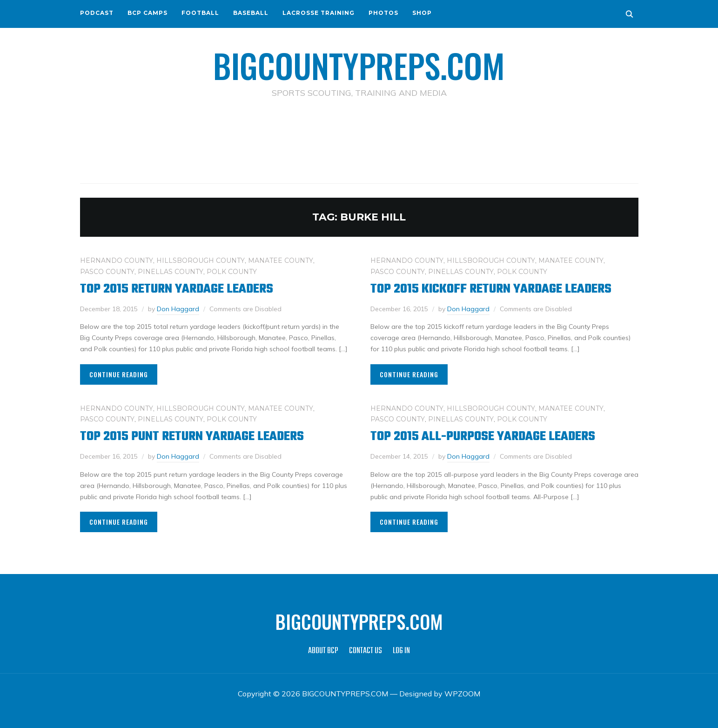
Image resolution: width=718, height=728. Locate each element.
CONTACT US (366, 651)
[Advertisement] (359, 140)
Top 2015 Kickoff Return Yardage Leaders (491, 289)
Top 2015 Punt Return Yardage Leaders (192, 437)
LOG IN (401, 651)
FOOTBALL (200, 13)
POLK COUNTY (232, 272)
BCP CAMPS (148, 13)
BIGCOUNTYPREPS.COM (359, 65)
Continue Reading (119, 374)
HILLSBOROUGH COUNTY (201, 260)
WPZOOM (462, 694)
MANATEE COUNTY (281, 260)
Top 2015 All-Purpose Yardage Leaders (483, 437)
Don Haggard (178, 309)
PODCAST (97, 13)
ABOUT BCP (323, 651)
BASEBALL (251, 13)
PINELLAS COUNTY (171, 272)
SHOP (422, 13)
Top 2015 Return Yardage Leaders (177, 289)
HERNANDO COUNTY (117, 260)
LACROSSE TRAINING (319, 13)
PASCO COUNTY (107, 272)
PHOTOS (383, 13)
